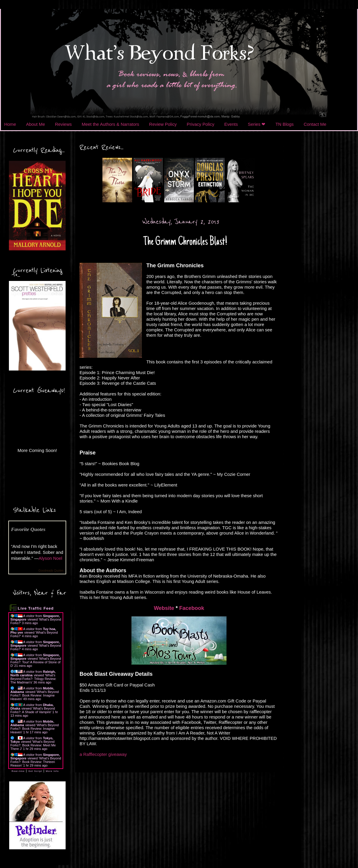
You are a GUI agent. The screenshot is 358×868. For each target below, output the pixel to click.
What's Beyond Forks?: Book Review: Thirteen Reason (36, 762)
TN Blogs (285, 124)
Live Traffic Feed (36, 608)
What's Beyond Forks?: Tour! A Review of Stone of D (36, 662)
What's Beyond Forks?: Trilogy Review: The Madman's (33, 679)
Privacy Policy (201, 124)
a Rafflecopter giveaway (103, 754)
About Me (36, 124)
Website (164, 608)
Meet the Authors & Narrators (110, 124)
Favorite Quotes (28, 529)
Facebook (192, 608)
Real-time (18, 771)
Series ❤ (257, 124)
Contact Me (315, 124)
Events (231, 124)
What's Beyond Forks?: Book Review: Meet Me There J (33, 745)
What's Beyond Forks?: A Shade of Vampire (33, 710)
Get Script (35, 771)
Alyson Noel (50, 558)
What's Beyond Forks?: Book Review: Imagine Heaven (35, 695)
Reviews (63, 124)
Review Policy (163, 124)
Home (10, 124)
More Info (52, 771)
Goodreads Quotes (51, 571)
